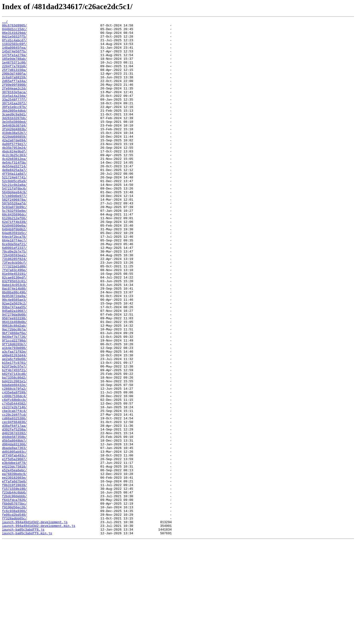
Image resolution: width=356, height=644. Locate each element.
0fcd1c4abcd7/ (14, 44)
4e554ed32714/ (14, 196)
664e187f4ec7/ (14, 285)
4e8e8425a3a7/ (14, 200)
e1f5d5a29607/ (14, 547)
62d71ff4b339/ (14, 262)
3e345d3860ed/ (14, 142)
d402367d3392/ (14, 516)
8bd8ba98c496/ (14, 347)
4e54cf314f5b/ (14, 191)
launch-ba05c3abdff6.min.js (27, 636)
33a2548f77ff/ (14, 116)
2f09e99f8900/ (14, 98)
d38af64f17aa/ (14, 507)
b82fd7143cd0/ (14, 445)
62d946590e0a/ (14, 267)
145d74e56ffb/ (14, 58)
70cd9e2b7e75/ (14, 298)
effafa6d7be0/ (14, 574)
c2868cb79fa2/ (14, 463)
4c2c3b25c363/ (14, 182)
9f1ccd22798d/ (14, 405)
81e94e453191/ (14, 325)
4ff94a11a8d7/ (14, 205)
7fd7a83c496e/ (14, 320)
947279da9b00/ (14, 374)
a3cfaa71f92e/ (14, 418)
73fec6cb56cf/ (14, 311)
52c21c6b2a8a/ (14, 218)
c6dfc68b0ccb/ (14, 476)
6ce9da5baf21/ (14, 289)
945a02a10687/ (14, 369)
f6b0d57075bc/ (14, 601)
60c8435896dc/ (14, 254)
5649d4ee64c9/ (14, 227)
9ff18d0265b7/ (14, 409)
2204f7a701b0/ (14, 76)
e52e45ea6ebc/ (14, 560)
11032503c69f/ (14, 49)
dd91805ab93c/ (14, 538)
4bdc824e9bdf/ (14, 178)
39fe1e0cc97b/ (14, 125)
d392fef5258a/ (14, 512)
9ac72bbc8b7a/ (14, 391)
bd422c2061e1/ (14, 454)
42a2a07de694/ (14, 165)
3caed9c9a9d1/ (14, 133)
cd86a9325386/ (14, 498)
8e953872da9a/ (14, 351)
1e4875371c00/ (14, 71)
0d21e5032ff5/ (14, 40)
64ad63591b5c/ (14, 276)
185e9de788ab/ (14, 67)
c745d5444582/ (14, 480)
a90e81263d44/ (14, 423)
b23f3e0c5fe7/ (14, 436)
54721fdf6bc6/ (14, 222)
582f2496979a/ (14, 236)
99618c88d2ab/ (14, 387)
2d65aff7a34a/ (14, 93)
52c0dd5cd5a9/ (14, 214)
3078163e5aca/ (14, 107)
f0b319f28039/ (14, 578)
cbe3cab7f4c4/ (14, 489)
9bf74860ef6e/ (14, 396)
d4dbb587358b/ (14, 520)
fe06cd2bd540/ (14, 614)
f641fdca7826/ (14, 596)
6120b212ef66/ (14, 258)
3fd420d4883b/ (14, 151)
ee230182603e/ (14, 569)
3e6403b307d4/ (14, 147)
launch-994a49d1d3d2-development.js (35, 623)
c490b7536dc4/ (14, 472)
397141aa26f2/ (14, 120)
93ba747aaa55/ (14, 365)
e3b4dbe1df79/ (14, 552)
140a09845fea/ (14, 53)
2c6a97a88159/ (14, 89)
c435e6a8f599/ (14, 467)
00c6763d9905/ (14, 27)
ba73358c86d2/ (14, 449)
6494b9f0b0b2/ (14, 271)
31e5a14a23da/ (14, 111)
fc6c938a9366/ (14, 609)
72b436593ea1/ (14, 302)
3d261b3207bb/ (14, 138)
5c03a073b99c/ (14, 245)
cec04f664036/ (14, 503)
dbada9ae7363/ (14, 534)
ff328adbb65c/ (14, 618)
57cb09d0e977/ (14, 231)
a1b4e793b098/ (14, 414)
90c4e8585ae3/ (14, 356)
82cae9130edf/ (14, 329)
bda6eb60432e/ (14, 458)
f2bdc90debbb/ (14, 592)
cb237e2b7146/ (14, 485)
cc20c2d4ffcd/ (14, 494)
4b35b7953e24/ (14, 173)
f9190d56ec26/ (14, 605)
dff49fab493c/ (14, 543)
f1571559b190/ (14, 583)
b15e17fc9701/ (14, 431)
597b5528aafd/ (14, 240)
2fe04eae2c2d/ (14, 102)
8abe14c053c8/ (14, 338)
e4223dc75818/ (14, 556)
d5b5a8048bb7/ (14, 525)
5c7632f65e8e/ (14, 249)
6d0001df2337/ (14, 294)
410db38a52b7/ (14, 156)
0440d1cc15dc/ (14, 31)
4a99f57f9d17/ (14, 169)
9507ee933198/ (14, 378)
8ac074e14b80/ (14, 343)
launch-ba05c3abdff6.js (23, 632)
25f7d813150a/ (14, 80)
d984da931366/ (14, 529)
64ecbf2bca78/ (14, 280)
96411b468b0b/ (14, 383)
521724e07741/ (14, 209)
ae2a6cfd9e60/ (14, 427)
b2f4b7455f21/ (14, 440)
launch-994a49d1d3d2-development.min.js (39, 627)
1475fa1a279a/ (14, 62)
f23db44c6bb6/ (14, 587)
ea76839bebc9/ (14, 565)
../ (5, 22)
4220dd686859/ (14, 160)
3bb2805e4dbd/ (14, 129)
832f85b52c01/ (14, 334)
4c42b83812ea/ (14, 187)
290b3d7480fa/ (14, 85)
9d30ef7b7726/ (14, 400)
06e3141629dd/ (14, 36)
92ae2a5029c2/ (14, 360)
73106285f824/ (14, 307)
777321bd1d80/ (14, 316)
